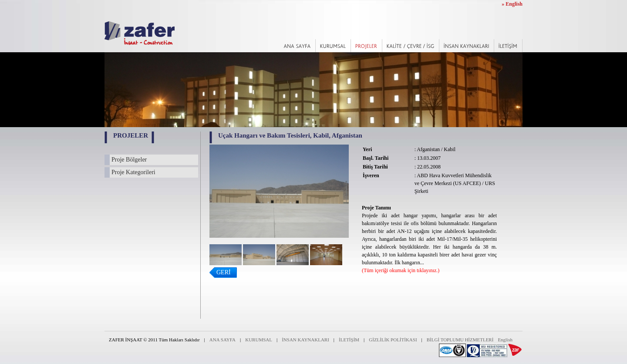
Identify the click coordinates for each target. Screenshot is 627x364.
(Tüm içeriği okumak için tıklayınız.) (401, 270)
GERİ (224, 272)
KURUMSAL (259, 340)
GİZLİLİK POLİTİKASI (393, 340)
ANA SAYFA (222, 340)
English (505, 340)
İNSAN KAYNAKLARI (305, 340)
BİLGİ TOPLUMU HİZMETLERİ (460, 340)
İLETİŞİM (349, 340)
